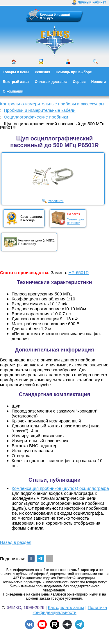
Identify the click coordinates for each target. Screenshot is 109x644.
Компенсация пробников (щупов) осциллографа (60, 488)
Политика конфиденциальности (70, 610)
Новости (99, 82)
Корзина (47, 15)
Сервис (79, 82)
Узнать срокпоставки (76, 221)
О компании (13, 91)
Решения (43, 72)
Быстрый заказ (16, 82)
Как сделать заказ (66, 607)
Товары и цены (16, 72)
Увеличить (56, 201)
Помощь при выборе (74, 72)
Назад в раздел (16, 542)
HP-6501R (78, 273)
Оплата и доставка (51, 82)
